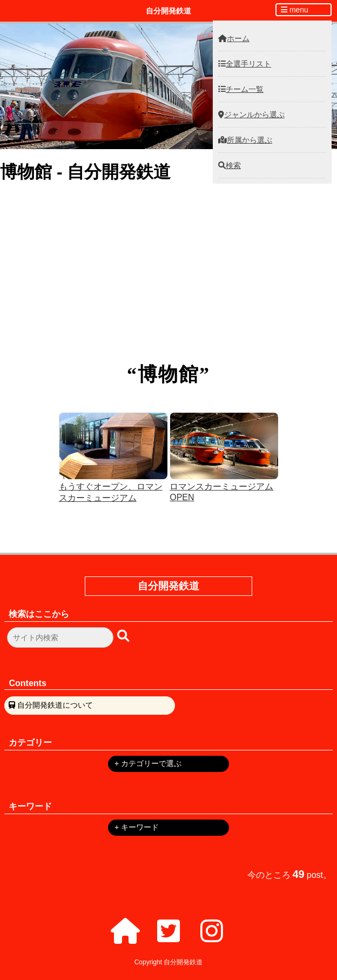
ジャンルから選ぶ (251, 115)
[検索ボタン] (124, 636)
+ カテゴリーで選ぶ (148, 763)
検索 (230, 165)
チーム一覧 (241, 89)
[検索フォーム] (60, 637)
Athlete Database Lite (169, 259)
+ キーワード (137, 827)
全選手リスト (245, 64)
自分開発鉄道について (55, 705)
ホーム (234, 38)
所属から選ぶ (245, 140)
